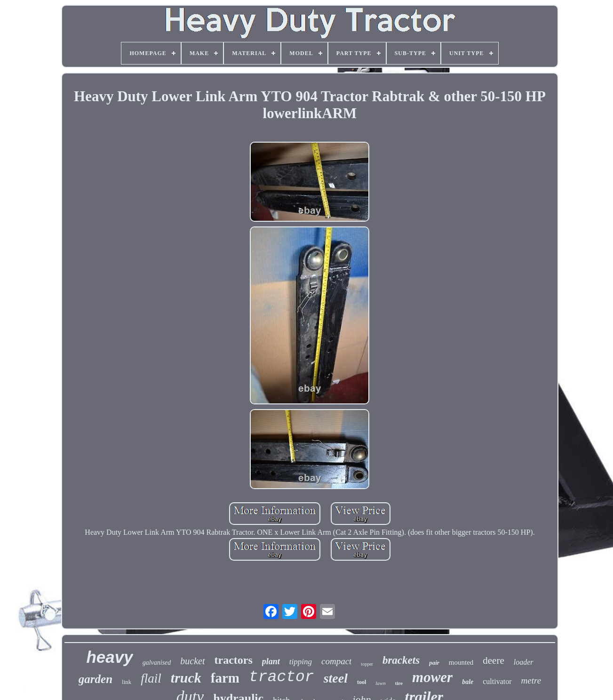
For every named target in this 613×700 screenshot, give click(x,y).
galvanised (157, 663)
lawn (380, 683)
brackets (401, 660)
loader (524, 662)
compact (336, 661)
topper (367, 664)
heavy (109, 657)
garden (96, 679)
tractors (234, 660)
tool (362, 682)
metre (531, 680)
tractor (282, 677)
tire (399, 683)
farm (225, 678)
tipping (301, 662)
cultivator (497, 681)
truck (186, 678)
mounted (461, 662)
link (127, 682)
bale (468, 682)
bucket (192, 661)
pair (434, 663)
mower (432, 677)
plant (271, 661)
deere (493, 660)
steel (336, 678)
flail (151, 678)
